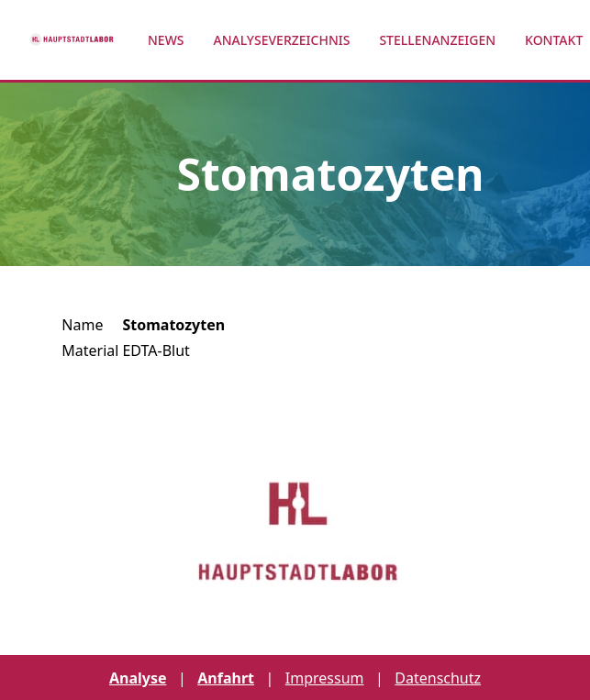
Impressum (325, 678)
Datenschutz (438, 678)
